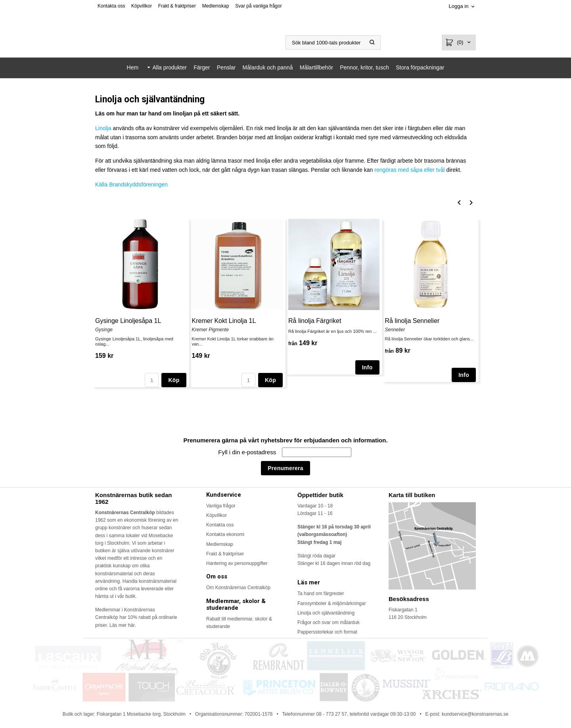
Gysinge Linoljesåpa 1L (128, 320)
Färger (202, 67)
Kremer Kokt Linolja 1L (224, 320)
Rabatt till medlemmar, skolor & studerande (239, 623)
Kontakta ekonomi (225, 534)
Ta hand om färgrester (321, 594)
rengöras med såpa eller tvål (409, 170)
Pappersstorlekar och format (327, 632)
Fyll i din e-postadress (248, 452)
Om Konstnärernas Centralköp (238, 588)
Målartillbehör (316, 67)
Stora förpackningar (420, 67)
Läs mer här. (123, 625)
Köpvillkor (142, 6)
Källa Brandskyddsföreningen (131, 184)
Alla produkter (169, 67)
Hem (133, 67)
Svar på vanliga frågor (258, 6)
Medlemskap (216, 6)
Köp (174, 380)
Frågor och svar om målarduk (329, 622)
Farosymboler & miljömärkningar (332, 603)
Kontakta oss (111, 6)
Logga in (458, 6)
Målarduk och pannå (268, 67)
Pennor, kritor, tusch (364, 67)
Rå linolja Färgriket (315, 320)
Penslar (226, 67)
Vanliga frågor (221, 505)
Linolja (103, 128)
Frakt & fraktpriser (177, 6)
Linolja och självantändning (326, 613)
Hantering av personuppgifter (237, 563)
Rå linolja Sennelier (412, 320)
